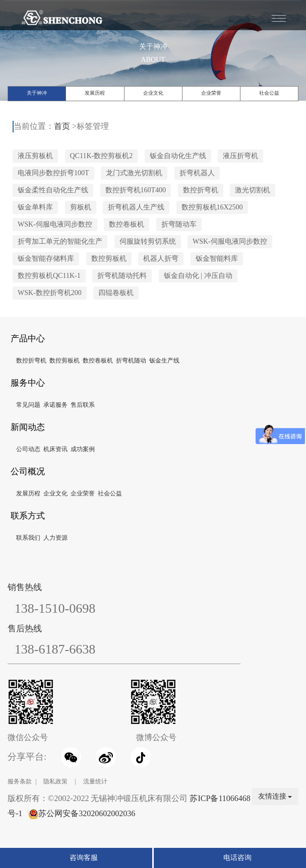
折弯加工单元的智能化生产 (60, 241)
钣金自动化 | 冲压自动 (198, 276)
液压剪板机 (35, 156)
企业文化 (153, 93)
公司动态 (28, 449)
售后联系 (83, 405)
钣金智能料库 (217, 259)
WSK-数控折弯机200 (50, 293)
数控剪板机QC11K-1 (49, 276)
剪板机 (81, 207)
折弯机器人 (197, 173)
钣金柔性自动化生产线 (53, 190)
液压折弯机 (240, 156)
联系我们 (28, 538)
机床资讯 (55, 449)
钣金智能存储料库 (46, 259)
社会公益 (269, 93)
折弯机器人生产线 (136, 207)
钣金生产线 (164, 360)
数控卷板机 (127, 224)
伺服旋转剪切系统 (148, 241)
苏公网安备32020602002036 (87, 813)
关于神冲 (37, 93)
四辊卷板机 (116, 293)
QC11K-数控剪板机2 (102, 156)
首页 (62, 126)
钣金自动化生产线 (178, 156)
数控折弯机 (201, 190)
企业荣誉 (211, 93)
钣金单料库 (35, 207)
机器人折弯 (161, 259)
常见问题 (28, 405)
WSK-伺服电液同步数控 (55, 224)
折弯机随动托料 (122, 276)
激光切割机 (253, 190)
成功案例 (83, 449)
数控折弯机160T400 (136, 190)
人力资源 (55, 538)
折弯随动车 (179, 224)
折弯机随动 (131, 360)
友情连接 (275, 796)
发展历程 (95, 93)
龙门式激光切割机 (134, 173)
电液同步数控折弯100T (53, 173)
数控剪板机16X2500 (212, 207)
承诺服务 (55, 405)
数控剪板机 (109, 259)
